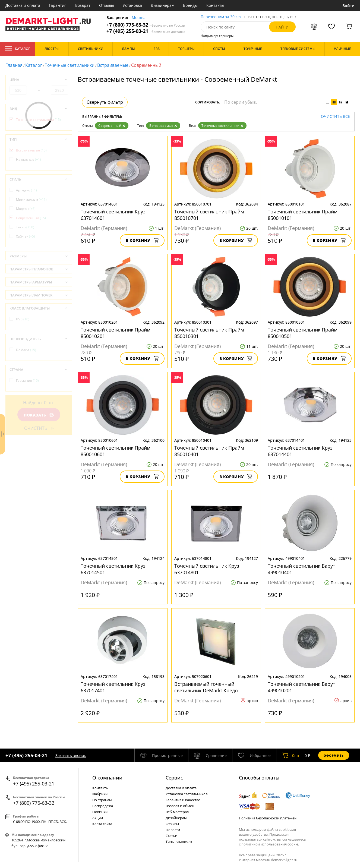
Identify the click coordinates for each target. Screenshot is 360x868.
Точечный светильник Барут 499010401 (301, 569)
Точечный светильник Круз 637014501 (113, 569)
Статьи (171, 836)
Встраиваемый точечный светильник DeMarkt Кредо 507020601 (206, 687)
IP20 (23, 319)
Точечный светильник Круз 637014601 (113, 215)
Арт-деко (26, 190)
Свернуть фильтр (105, 102)
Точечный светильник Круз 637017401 (113, 687)
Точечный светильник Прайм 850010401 (209, 451)
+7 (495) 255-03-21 (146, 31)
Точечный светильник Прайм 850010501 (303, 333)
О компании (107, 778)
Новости (173, 830)
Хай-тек (26, 236)
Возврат (83, 5)
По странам (102, 800)
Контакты (215, 5)
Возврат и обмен (180, 806)
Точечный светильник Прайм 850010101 (303, 215)
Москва (139, 18)
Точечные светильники (70, 65)
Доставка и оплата (23, 5)
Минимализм (31, 199)
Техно (25, 227)
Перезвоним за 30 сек (221, 17)
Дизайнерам (162, 5)
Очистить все (335, 117)
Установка (132, 5)
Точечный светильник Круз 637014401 (300, 451)
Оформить (334, 755)
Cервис (174, 778)
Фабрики (100, 794)
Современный (112, 126)
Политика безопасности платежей (268, 818)
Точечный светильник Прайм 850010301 (209, 333)
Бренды (190, 5)
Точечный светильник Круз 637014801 (207, 569)
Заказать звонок (71, 755)
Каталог (18, 49)
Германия (27, 381)
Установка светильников (187, 794)
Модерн (26, 209)
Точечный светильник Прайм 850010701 (209, 215)
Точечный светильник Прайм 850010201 (116, 333)
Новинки (100, 812)
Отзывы (107, 5)
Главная (14, 65)
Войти (348, 6)
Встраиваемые (113, 65)
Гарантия (58, 5)
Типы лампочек (179, 842)
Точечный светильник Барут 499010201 (301, 687)
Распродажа (103, 806)
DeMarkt (26, 350)
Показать (39, 415)
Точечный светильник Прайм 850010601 (116, 451)
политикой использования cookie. (270, 844)
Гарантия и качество (183, 800)
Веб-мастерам (178, 812)
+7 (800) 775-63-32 (146, 25)
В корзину (142, 240)
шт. (291, 755)
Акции (98, 818)
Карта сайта (102, 824)
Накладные (29, 160)
